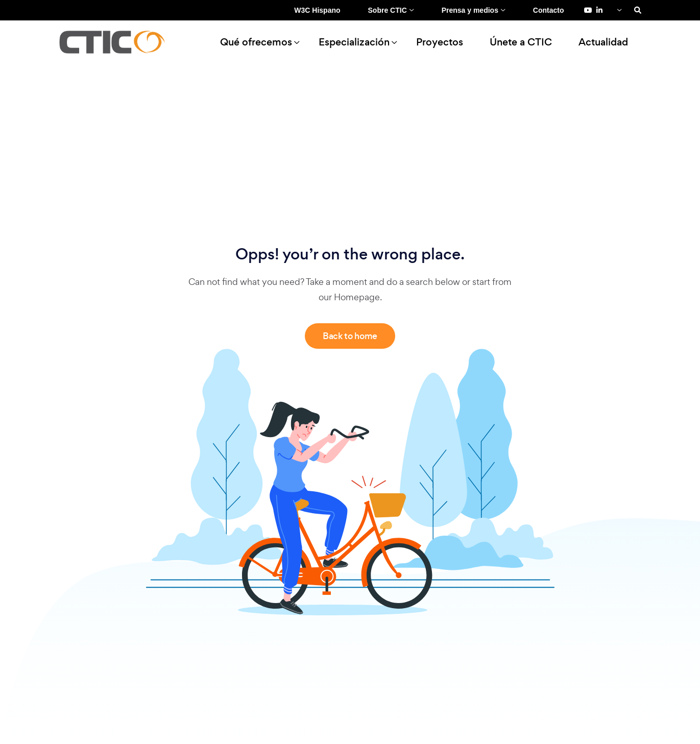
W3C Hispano (317, 10)
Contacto (549, 10)
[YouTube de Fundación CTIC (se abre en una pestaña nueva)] (588, 10)
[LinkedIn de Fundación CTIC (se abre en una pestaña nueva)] (599, 10)
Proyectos (440, 42)
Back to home (350, 336)
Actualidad (603, 42)
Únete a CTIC (521, 42)
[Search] (638, 10)
